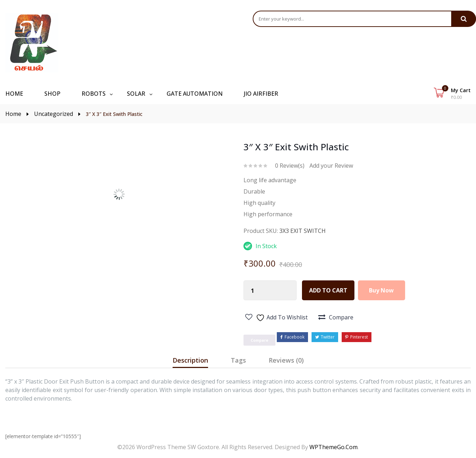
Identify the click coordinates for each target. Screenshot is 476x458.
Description (190, 360)
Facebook (292, 337)
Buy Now (382, 290)
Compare (341, 317)
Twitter (325, 337)
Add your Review (331, 166)
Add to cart (328, 290)
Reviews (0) (286, 360)
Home (13, 114)
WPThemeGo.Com (334, 447)
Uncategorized (54, 114)
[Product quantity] (253, 291)
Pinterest (357, 337)
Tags (238, 360)
